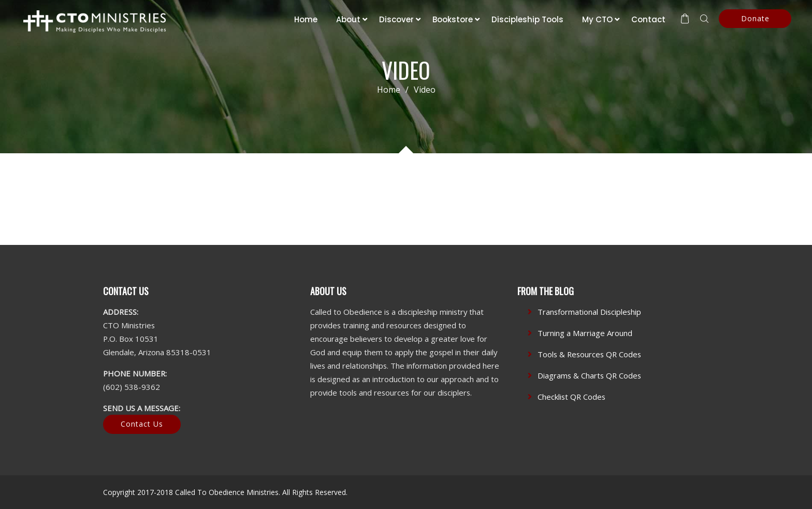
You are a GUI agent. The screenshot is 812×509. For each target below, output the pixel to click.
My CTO (597, 19)
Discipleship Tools (527, 19)
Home (306, 19)
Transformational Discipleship (589, 312)
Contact (648, 19)
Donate (755, 18)
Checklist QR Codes (571, 397)
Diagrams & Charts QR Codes (589, 375)
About (348, 19)
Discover (396, 19)
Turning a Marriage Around (585, 333)
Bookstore (453, 19)
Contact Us (142, 424)
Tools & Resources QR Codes (589, 354)
